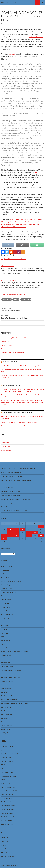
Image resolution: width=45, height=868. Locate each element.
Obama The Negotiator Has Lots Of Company (22, 317)
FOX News (4, 765)
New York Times (6, 783)
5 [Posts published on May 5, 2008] (10, 529)
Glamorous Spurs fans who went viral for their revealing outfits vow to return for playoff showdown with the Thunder (22, 390)
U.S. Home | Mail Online (11, 385)
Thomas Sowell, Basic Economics (12, 503)
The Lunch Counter (9, 2)
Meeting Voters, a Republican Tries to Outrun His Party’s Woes (21, 366)
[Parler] (19, 252)
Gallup (3, 769)
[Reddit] (11, 252)
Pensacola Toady (6, 798)
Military (4, 644)
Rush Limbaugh (6, 688)
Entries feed (5, 443)
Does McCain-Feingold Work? (22, 309)
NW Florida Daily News (9, 787)
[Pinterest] (15, 252)
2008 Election (7, 299)
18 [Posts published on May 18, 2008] (4, 535)
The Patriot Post (6, 707)
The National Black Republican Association (15, 703)
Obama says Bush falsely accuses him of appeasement (20, 222)
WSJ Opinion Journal (8, 733)
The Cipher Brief (6, 696)
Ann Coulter (5, 570)
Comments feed (6, 446)
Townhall (4, 722)
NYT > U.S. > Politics (10, 362)
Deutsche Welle (6, 757)
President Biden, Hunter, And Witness (13, 353)
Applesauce (5, 838)
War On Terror (26, 299)
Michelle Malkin (6, 640)
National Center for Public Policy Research (15, 651)
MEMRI (3, 637)
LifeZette (4, 629)
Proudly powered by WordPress (10, 865)
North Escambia (6, 663)
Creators (4, 596)
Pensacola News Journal (9, 795)
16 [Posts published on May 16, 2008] (35, 532)
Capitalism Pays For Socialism (11, 495)
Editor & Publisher (7, 761)
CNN (3, 750)
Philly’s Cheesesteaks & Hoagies (11, 670)
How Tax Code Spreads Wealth (11, 473)
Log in (3, 439)
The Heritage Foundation (9, 700)
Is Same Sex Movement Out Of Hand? (13, 476)
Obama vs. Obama (7, 266)
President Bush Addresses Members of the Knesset (19, 224)
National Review (6, 655)
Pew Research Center (8, 802)
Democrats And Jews (8, 349)
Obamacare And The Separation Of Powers (15, 511)
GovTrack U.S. (5, 611)
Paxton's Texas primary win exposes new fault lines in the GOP (21, 422)
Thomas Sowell (6, 718)
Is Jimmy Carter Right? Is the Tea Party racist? (16, 499)
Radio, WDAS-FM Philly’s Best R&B (12, 677)
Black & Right (5, 577)
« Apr (3, 541)
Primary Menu (43, 2)
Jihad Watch (5, 626)
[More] (23, 252)
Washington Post (6, 820)
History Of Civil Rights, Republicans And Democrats (18, 469)
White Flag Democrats (9, 280)
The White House (7, 714)
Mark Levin (5, 633)
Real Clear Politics (7, 681)
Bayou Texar (5, 507)
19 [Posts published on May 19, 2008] (10, 535)
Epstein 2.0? (5, 341)
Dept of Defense (6, 600)
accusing (38, 172)
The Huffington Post (7, 856)
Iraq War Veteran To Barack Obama (13, 259)
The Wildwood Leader (8, 817)
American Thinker (7, 566)
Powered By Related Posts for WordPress (13, 295)
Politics (16, 299)
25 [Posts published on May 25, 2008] (4, 538)
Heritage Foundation (8, 614)
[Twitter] (7, 252)
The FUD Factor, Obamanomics (11, 492)
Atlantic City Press (7, 746)
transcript (11, 54)
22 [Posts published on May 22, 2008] (29, 535)
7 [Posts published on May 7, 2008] (22, 529)
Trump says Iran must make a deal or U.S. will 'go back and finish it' (22, 426)
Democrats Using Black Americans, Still (14, 338)
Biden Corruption (7, 345)
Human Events (6, 622)
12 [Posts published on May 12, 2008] (10, 532)
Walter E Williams (7, 726)
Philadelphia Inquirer (8, 806)
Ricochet (4, 685)
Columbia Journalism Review (10, 754)
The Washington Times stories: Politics (18, 412)
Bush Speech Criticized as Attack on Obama (26, 219)
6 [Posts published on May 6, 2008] (16, 529)
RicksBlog (4, 849)
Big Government (6, 574)
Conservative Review (8, 589)
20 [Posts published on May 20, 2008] (16, 535)
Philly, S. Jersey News (8, 809)
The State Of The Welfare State (11, 484)
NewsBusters (5, 659)
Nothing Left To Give (8, 488)
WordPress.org (6, 450)
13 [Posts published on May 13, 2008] (16, 532)
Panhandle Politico (7, 666)
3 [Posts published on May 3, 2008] (41, 526)
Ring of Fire (5, 852)
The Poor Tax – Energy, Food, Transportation (16, 480)
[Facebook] (3, 252)
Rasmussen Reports (7, 813)
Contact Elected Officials (9, 592)
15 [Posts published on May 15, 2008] (29, 532)
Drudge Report (6, 603)
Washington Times (7, 824)
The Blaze (4, 692)
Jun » (42, 541)
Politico (4, 674)
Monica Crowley (6, 648)
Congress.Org (5, 585)
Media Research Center (8, 776)
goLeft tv (4, 845)
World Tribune (6, 729)
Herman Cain (5, 618)
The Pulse (4, 711)
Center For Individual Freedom (11, 581)
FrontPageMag (6, 607)
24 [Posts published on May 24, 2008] (41, 535)
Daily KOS (4, 841)
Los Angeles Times (7, 772)
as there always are (36, 37)
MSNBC (4, 780)
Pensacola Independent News (10, 791)
